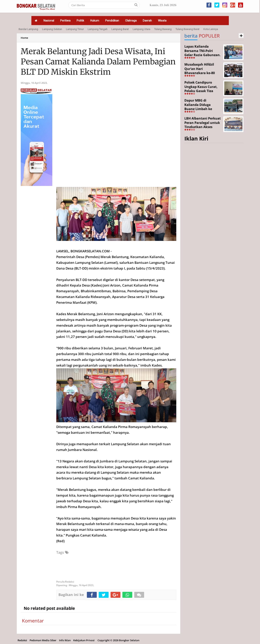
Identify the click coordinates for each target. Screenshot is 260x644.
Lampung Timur (75, 29)
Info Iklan (65, 640)
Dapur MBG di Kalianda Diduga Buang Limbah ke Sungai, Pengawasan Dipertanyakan (201, 109)
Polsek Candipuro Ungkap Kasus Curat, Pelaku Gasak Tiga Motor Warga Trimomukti (201, 91)
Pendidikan (112, 21)
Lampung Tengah (98, 29)
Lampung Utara (141, 29)
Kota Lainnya (211, 29)
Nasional (49, 21)
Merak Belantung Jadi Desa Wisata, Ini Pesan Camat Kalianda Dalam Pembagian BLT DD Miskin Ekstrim (98, 62)
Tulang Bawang (163, 29)
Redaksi (22, 640)
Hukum (95, 21)
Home (24, 38)
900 (61, 348)
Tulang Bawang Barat (187, 29)
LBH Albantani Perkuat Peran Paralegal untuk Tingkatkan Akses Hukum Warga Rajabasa (203, 127)
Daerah (147, 21)
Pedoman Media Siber (43, 640)
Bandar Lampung (28, 29)
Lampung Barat (120, 29)
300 (81, 354)
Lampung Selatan (52, 29)
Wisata (162, 21)
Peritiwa (65, 21)
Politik (80, 21)
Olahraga (131, 21)
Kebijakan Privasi (84, 640)
